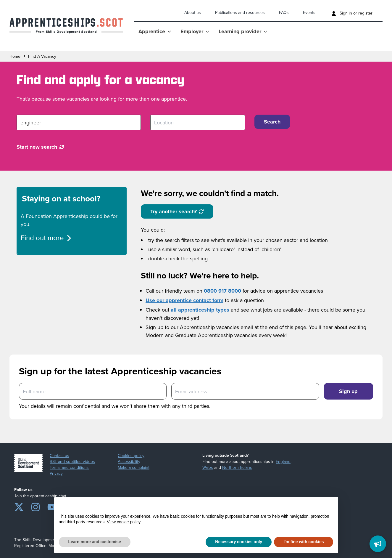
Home (15, 56)
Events (309, 12)
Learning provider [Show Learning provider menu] (243, 31)
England (283, 461)
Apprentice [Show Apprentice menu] (155, 31)
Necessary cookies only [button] (239, 542)
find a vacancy (42, 56)
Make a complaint (134, 467)
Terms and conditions (69, 467)
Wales (208, 467)
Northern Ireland (237, 467)
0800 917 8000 (222, 291)
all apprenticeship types (200, 310)
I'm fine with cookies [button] (304, 542)
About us (193, 12)
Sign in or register (352, 13)
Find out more (46, 238)
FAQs (284, 12)
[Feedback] (378, 544)
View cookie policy (124, 522)
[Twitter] (19, 506)
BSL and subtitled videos (72, 461)
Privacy (56, 473)
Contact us (59, 456)
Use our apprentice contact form (184, 300)
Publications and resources (240, 12)
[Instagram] (36, 506)
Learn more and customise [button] (95, 542)
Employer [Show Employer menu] (195, 31)
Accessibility (129, 461)
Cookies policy (131, 456)
